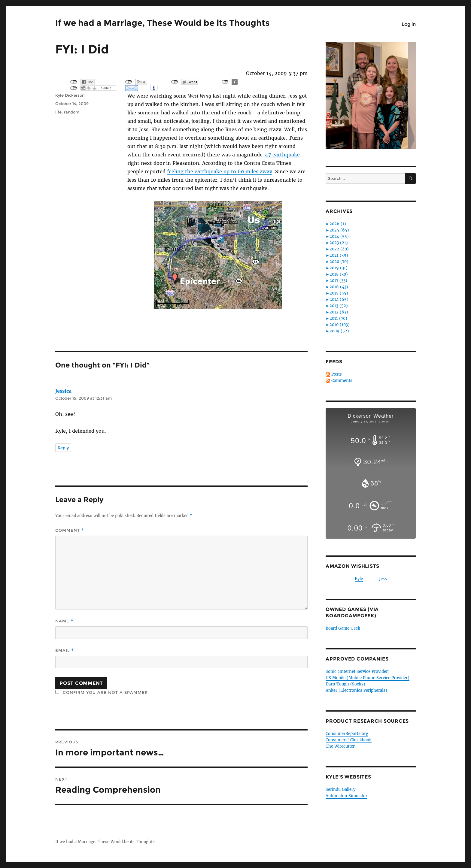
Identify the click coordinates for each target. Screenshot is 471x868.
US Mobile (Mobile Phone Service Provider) (368, 678)
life (58, 112)
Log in (409, 24)
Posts (337, 374)
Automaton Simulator (346, 796)
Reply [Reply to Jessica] (63, 448)
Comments (342, 381)
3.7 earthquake (282, 155)
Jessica (63, 391)
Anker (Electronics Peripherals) (356, 690)
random (72, 112)
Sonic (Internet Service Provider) (358, 671)
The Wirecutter (340, 746)
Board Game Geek (343, 628)
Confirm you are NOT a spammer (102, 692)
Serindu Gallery (340, 789)
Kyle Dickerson (70, 95)
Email (65, 650)
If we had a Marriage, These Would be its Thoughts (163, 23)
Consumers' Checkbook (349, 740)
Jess (383, 579)
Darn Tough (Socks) (345, 684)
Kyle (359, 579)
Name (64, 621)
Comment (70, 530)
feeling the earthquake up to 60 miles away (220, 171)
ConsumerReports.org (347, 734)
